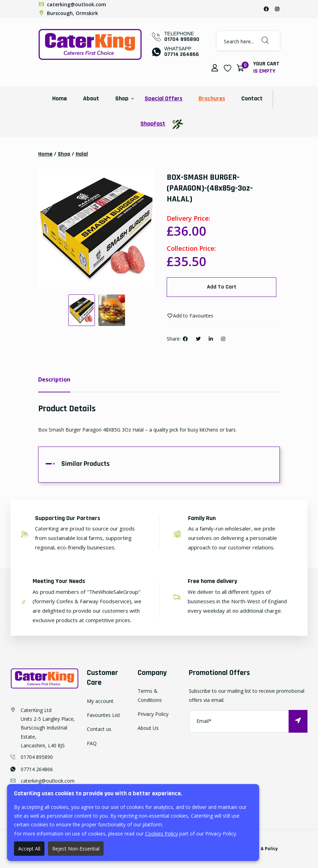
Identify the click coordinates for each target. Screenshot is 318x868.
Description (54, 379)
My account (100, 701)
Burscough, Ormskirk (68, 13)
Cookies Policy (161, 834)
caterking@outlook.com (72, 4)
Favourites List (103, 715)
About (91, 98)
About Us (148, 728)
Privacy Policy (153, 714)
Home (60, 98)
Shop (122, 98)
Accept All (29, 849)
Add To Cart (222, 287)
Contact (252, 98)
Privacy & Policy (261, 849)
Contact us (99, 729)
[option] (96, 228)
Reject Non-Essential (76, 849)
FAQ (92, 743)
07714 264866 (182, 54)
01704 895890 (182, 39)
